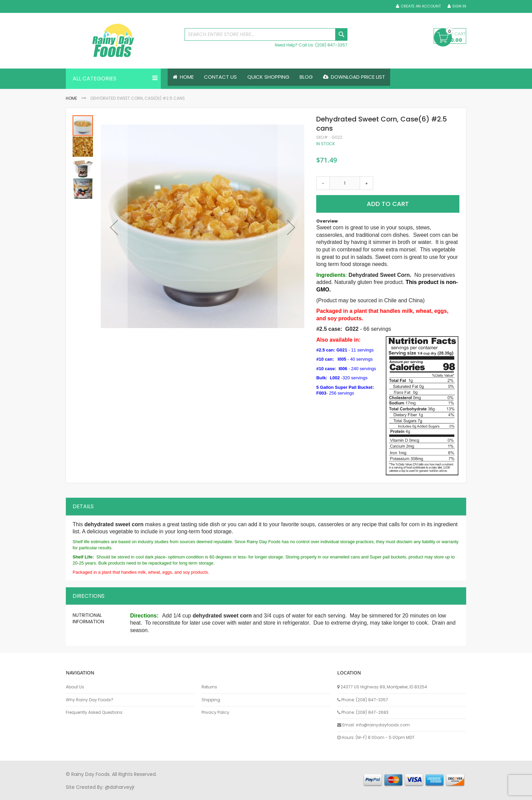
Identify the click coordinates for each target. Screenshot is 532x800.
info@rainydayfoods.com (383, 724)
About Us (75, 686)
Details (83, 506)
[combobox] (266, 34)
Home (71, 98)
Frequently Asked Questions (94, 712)
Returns (209, 686)
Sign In (459, 6)
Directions (89, 595)
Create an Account (421, 6)
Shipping (211, 699)
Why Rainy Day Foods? (90, 699)
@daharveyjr (120, 786)
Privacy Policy (215, 712)
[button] (114, 227)
